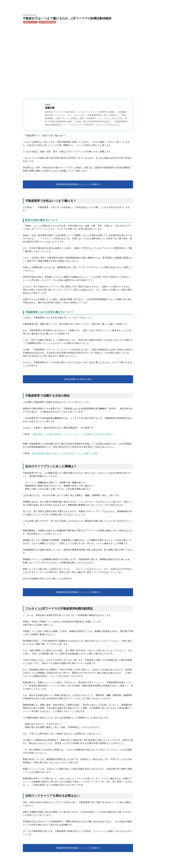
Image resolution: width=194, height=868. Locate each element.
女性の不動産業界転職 (47, 22)
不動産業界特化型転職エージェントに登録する (78, 184)
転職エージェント (30, 22)
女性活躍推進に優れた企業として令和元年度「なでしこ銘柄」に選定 (65, 453)
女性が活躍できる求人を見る (78, 379)
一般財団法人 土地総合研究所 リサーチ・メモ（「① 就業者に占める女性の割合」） (73, 434)
